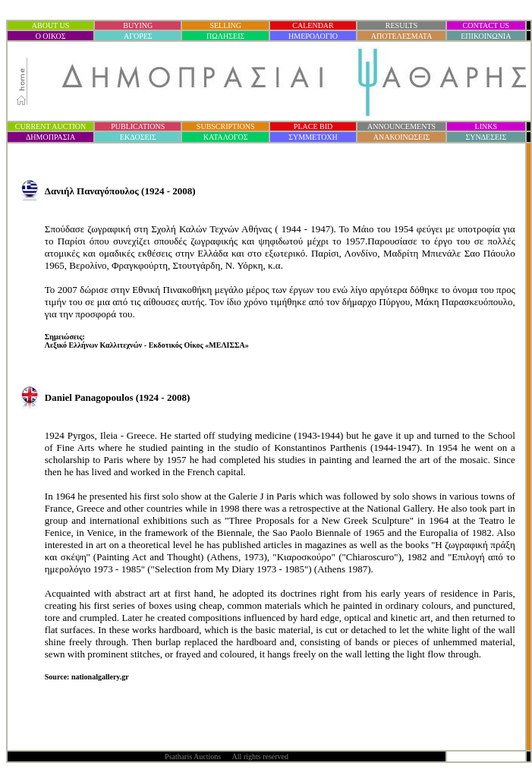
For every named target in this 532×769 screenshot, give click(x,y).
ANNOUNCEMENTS (401, 126)
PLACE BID (313, 126)
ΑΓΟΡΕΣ (138, 36)
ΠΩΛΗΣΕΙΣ (225, 36)
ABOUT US (51, 25)
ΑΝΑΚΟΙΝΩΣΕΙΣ (401, 137)
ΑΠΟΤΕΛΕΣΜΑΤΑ (402, 36)
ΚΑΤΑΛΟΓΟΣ (226, 137)
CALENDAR (313, 25)
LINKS (486, 126)
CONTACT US (486, 25)
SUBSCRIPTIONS (226, 126)
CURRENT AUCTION (50, 126)
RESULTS (401, 25)
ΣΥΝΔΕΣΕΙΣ (486, 137)
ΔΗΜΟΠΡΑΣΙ (50, 137)
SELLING (225, 25)
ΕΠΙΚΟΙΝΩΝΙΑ (486, 36)
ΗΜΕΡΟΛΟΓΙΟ (313, 36)
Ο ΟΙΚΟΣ (51, 36)
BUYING (138, 25)
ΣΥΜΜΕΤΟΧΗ (313, 137)
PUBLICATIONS (138, 126)
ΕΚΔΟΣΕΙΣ (138, 137)
